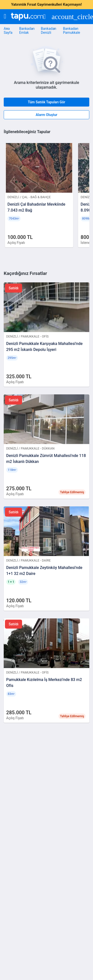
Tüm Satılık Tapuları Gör (46, 102)
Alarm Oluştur (46, 115)
